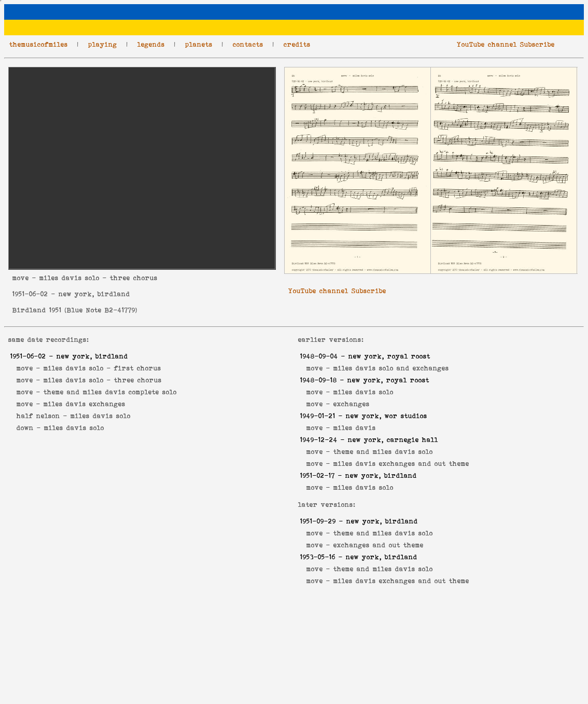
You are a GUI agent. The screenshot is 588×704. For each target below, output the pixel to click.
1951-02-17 (318, 475)
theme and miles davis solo (383, 452)
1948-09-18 (319, 380)
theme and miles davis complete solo (110, 392)
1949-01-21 (318, 416)
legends (151, 44)
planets (199, 44)
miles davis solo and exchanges (391, 368)
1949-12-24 (319, 440)
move (21, 278)
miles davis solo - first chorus (102, 368)
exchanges (352, 404)
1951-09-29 (318, 521)
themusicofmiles (39, 44)
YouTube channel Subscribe (506, 44)
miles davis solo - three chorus (103, 380)
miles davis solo (101, 416)
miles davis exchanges (85, 404)
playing (103, 44)
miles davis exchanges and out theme (401, 464)
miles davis (355, 428)
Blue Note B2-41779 (101, 310)
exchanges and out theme (379, 545)
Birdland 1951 (37, 310)
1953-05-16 (318, 557)
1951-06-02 (30, 294)
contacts (248, 44)
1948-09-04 (319, 356)
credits (297, 44)
